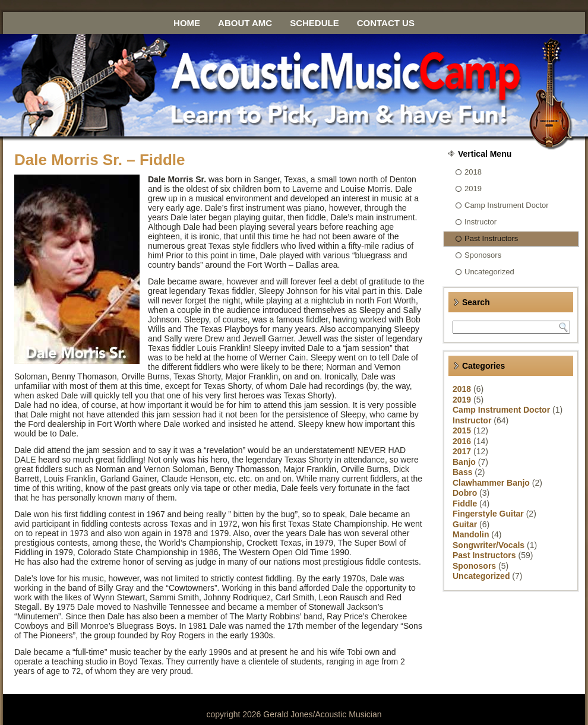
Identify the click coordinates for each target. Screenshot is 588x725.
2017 (462, 451)
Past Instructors (491, 238)
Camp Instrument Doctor (507, 205)
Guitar (465, 524)
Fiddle (465, 504)
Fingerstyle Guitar (488, 514)
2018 (473, 172)
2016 (462, 441)
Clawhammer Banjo (491, 483)
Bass (462, 472)
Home (187, 23)
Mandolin (471, 534)
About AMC (245, 23)
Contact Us (386, 23)
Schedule (314, 23)
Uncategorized (489, 272)
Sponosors (483, 255)
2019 (473, 189)
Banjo (464, 462)
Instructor (480, 222)
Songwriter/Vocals (489, 545)
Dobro (465, 493)
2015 (462, 430)
